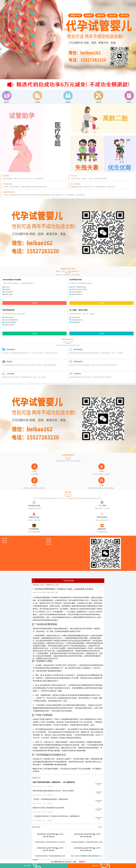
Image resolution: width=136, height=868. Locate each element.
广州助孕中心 (49, 585)
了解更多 (34, 303)
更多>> (101, 827)
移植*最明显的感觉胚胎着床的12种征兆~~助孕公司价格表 (53, 791)
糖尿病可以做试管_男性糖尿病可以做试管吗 (48, 808)
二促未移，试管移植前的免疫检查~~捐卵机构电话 (50, 799)
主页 (42, 585)
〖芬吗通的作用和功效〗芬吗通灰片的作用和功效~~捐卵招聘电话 (56, 816)
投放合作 (82, 862)
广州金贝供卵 (68, 581)
